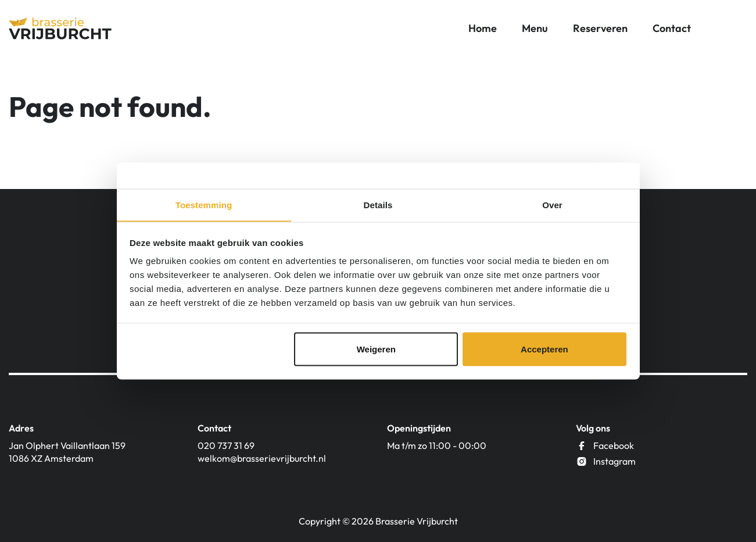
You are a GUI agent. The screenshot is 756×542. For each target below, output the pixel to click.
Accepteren (544, 349)
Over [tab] (552, 204)
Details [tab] (378, 204)
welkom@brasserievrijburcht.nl (262, 458)
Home (483, 29)
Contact (672, 29)
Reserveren (600, 29)
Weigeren (376, 349)
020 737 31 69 (226, 445)
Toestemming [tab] (204, 204)
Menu (535, 29)
